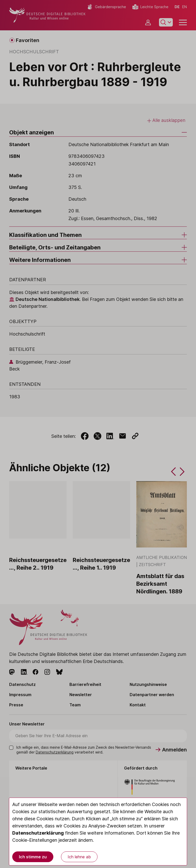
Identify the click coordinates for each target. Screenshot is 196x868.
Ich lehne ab (79, 857)
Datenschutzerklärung (38, 833)
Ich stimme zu (33, 857)
